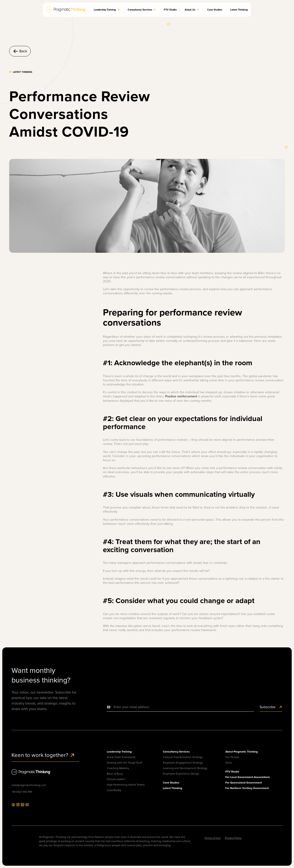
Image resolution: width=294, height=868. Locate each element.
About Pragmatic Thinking (242, 751)
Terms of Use (212, 838)
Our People (232, 757)
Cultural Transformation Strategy (183, 757)
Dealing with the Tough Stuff (124, 763)
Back (20, 51)
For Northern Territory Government (247, 788)
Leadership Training (119, 751)
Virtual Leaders (116, 779)
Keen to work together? (43, 755)
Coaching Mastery (118, 768)
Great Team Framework (121, 757)
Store (229, 763)
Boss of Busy (115, 774)
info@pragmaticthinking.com (29, 785)
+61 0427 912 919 (22, 792)
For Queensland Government (244, 782)
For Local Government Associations (248, 777)
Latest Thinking (172, 788)
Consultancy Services (176, 751)
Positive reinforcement (181, 396)
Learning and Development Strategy (185, 768)
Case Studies (171, 782)
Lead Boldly (114, 790)
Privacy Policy (233, 838)
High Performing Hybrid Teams (126, 785)
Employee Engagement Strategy (183, 763)
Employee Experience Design (181, 774)
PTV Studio (232, 771)
